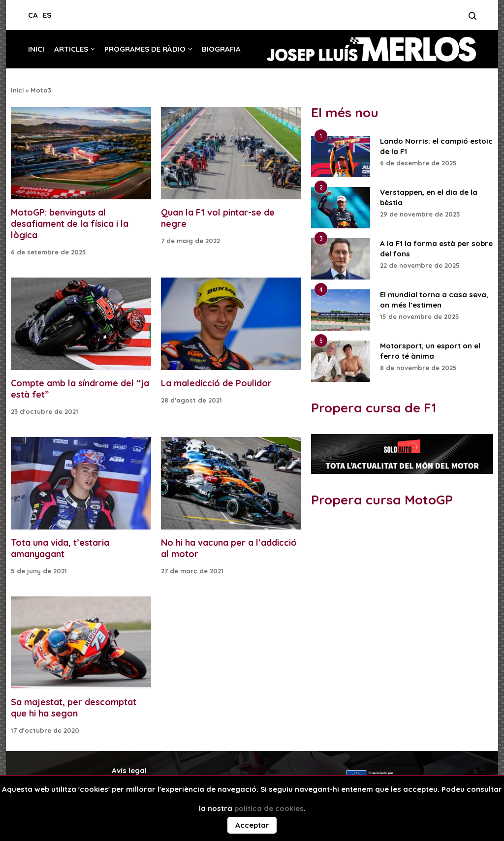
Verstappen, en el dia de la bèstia (429, 197)
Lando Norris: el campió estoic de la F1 (436, 146)
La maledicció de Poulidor (216, 383)
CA (33, 15)
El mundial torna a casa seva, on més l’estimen (434, 300)
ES (47, 15)
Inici (36, 49)
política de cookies (269, 808)
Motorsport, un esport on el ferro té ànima (430, 351)
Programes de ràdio (145, 49)
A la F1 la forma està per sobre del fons (436, 249)
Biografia (221, 49)
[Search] (472, 19)
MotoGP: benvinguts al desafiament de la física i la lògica (70, 224)
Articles (71, 49)
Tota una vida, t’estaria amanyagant (60, 548)
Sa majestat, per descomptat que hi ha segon (74, 708)
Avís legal (129, 770)
